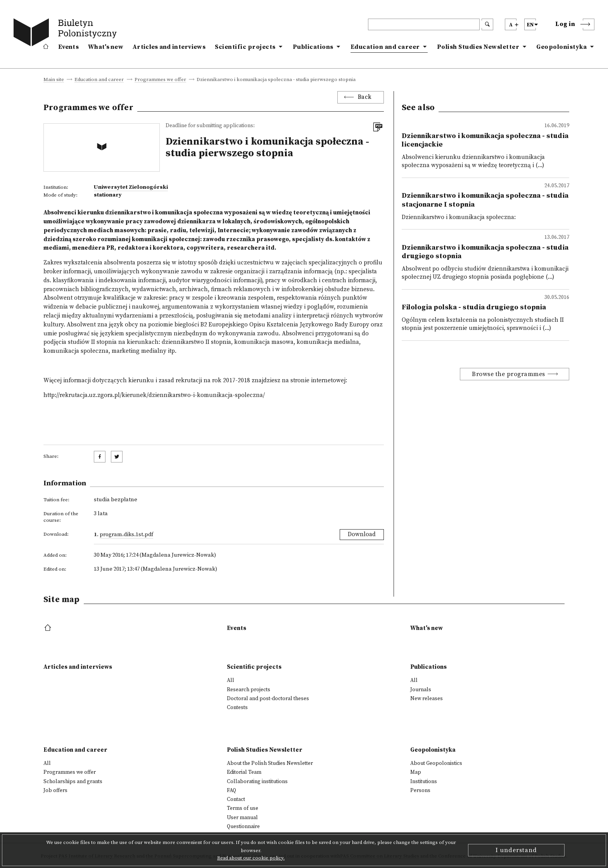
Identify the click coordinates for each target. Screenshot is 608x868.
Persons (420, 790)
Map (416, 772)
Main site (54, 80)
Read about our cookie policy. (251, 858)
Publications (313, 47)
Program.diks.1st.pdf (126, 535)
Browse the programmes (509, 374)
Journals (421, 690)
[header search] (424, 24)
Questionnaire (243, 827)
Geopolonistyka (561, 47)
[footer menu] (49, 628)
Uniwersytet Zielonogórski (131, 187)
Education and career (385, 47)
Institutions (424, 782)
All (231, 680)
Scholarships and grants (73, 782)
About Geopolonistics (436, 763)
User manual (242, 818)
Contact (236, 799)
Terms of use (243, 808)
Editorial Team (244, 772)
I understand (516, 850)
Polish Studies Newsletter (478, 47)
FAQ (231, 790)
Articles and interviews (169, 47)
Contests (237, 708)
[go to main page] (67, 34)
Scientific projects (245, 47)
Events (68, 47)
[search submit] (487, 24)
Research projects (249, 690)
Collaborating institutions (257, 782)
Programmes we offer (160, 80)
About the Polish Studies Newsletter (270, 763)
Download (362, 534)
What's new (106, 47)
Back (365, 97)
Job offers (55, 790)
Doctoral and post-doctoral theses (268, 699)
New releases (427, 699)
